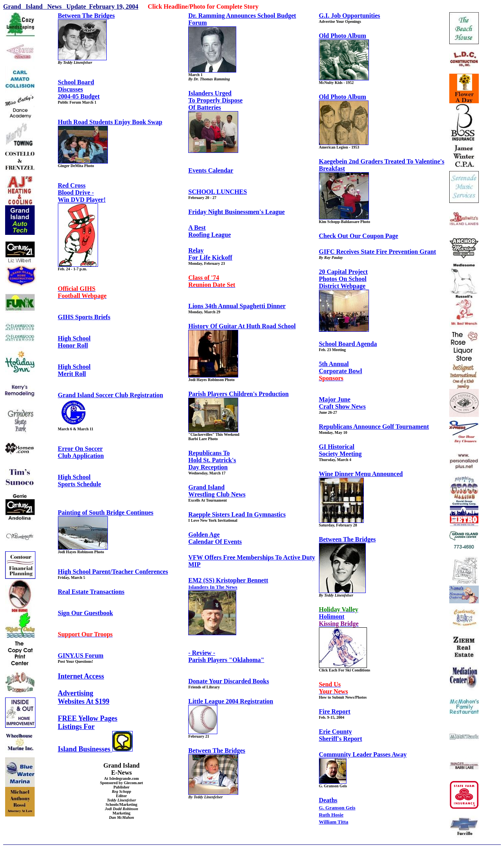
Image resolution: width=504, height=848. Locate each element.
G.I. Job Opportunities (350, 16)
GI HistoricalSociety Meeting (340, 450)
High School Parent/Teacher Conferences (113, 572)
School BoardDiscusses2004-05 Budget (79, 89)
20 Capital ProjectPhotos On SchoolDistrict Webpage (343, 279)
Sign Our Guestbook (85, 613)
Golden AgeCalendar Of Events (215, 538)
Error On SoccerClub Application (81, 452)
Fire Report (335, 711)
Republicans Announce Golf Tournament (374, 427)
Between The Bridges (86, 16)
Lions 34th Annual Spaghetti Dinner (237, 306)
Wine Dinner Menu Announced (361, 474)
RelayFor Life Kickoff (210, 254)
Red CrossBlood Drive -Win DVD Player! (82, 192)
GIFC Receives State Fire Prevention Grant (378, 252)
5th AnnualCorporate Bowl (341, 371)
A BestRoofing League (209, 231)
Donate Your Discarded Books (229, 681)
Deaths (328, 800)
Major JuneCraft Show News (342, 403)
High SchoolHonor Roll (74, 342)
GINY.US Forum (81, 656)
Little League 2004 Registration (231, 701)
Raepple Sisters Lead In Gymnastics (237, 514)
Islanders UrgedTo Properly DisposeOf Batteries (215, 100)
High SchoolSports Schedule (80, 481)
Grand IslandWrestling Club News (217, 491)
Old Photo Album (343, 36)
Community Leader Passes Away (363, 754)
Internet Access (81, 676)
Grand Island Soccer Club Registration (110, 395)
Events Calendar (211, 170)
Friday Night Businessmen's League (236, 212)
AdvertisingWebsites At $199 (84, 697)
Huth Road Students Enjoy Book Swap (110, 122)
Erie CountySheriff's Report (341, 735)
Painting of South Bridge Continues (106, 512)
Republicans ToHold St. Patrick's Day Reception (212, 460)
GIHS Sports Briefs (84, 317)
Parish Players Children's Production (238, 394)
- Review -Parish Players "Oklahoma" (226, 656)
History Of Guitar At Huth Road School (242, 326)
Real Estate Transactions (91, 592)
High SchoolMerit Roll (74, 370)
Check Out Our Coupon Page (359, 236)
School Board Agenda (348, 344)
